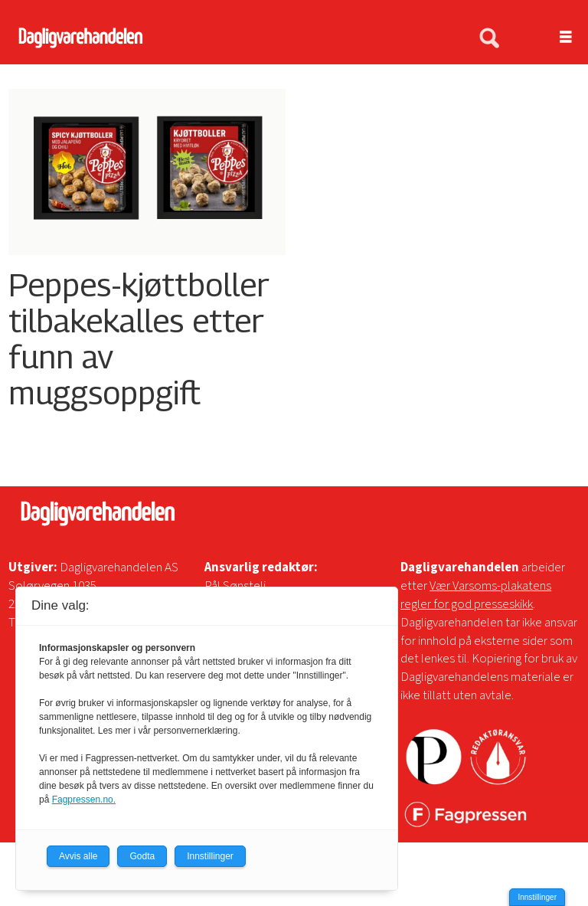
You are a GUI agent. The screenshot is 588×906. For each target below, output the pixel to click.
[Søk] (489, 39)
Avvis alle (78, 856)
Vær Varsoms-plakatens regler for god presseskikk (476, 595)
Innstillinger (537, 897)
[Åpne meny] (557, 38)
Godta (142, 856)
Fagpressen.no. (84, 800)
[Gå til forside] (231, 38)
